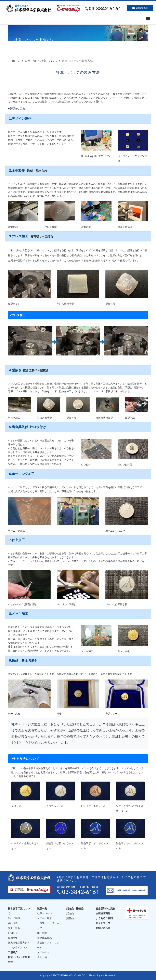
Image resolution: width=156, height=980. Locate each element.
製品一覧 (30, 61)
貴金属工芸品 (44, 938)
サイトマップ (103, 923)
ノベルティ (43, 952)
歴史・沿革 (14, 928)
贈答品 (70, 918)
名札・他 (42, 957)
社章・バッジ (49, 61)
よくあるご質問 (104, 918)
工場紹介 (13, 952)
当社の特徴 (14, 918)
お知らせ (13, 933)
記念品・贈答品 (75, 909)
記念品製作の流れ (105, 909)
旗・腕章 (42, 933)
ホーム (16, 61)
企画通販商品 (103, 913)
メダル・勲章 (44, 918)
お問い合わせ (103, 928)
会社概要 (13, 923)
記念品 (70, 913)
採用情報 (13, 938)
